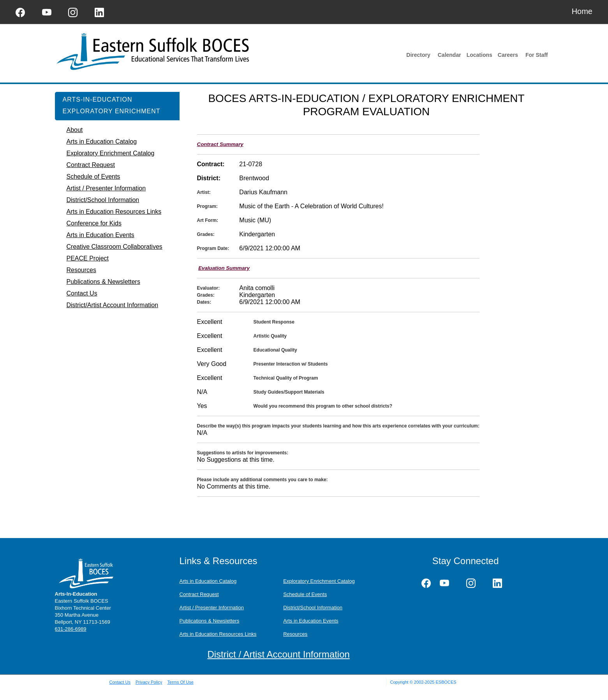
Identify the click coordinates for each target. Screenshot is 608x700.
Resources (295, 634)
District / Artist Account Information (278, 654)
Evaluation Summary (224, 268)
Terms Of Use (181, 682)
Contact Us (120, 682)
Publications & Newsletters (210, 621)
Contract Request (199, 594)
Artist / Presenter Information (212, 608)
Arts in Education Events (311, 621)
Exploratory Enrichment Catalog (319, 581)
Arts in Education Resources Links (218, 634)
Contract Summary (220, 144)
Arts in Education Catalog (208, 581)
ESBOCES (446, 682)
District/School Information (313, 608)
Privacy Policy (149, 682)
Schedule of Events (305, 594)
